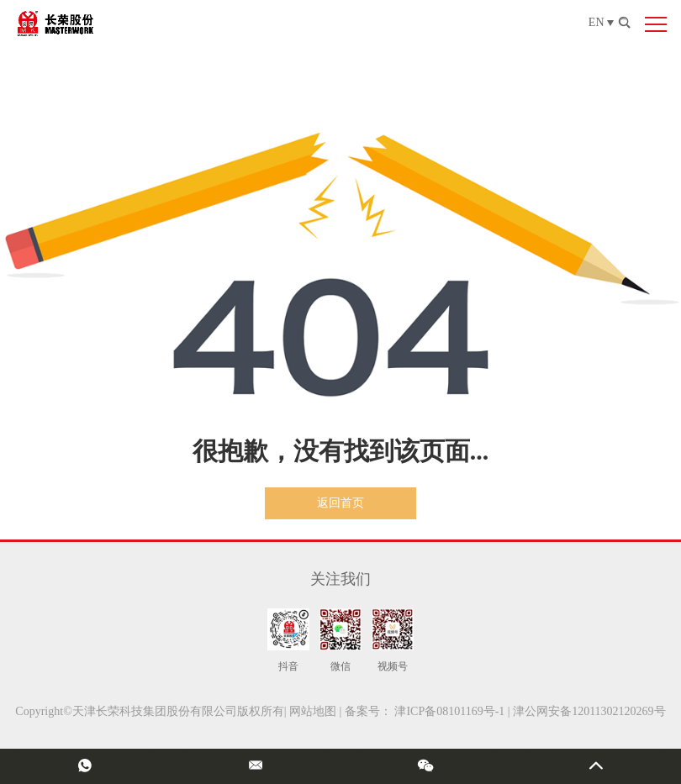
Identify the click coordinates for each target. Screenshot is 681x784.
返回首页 (340, 503)
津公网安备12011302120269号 (589, 711)
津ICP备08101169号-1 (449, 711)
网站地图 (313, 711)
